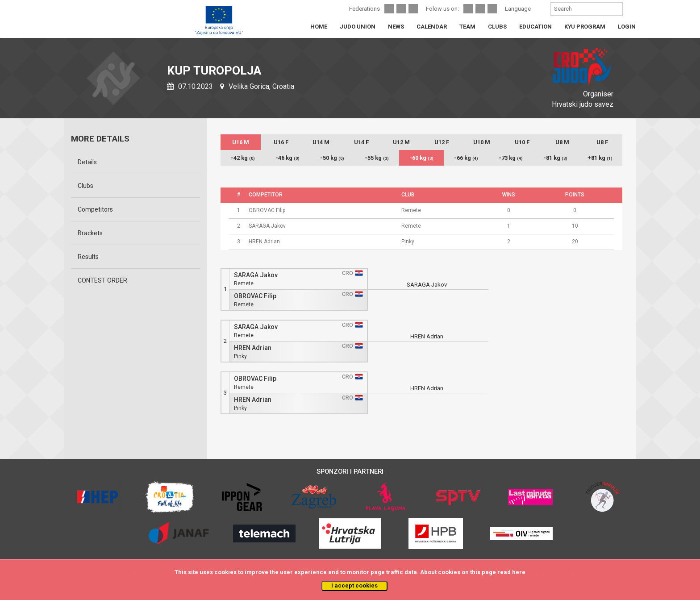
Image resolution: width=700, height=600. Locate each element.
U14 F (361, 142)
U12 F (442, 142)
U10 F (522, 142)
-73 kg (511, 158)
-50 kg (332, 158)
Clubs (85, 186)
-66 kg (466, 158)
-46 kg (287, 158)
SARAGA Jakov (256, 275)
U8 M (562, 142)
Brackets (90, 233)
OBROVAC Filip (255, 296)
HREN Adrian (253, 348)
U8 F (602, 142)
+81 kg (600, 158)
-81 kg (555, 158)
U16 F (281, 142)
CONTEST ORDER (102, 280)
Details (87, 162)
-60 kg (421, 158)
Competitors (95, 209)
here (519, 572)
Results (88, 257)
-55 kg (377, 158)
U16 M (241, 142)
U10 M (482, 142)
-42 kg (243, 158)
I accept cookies (354, 585)
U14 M (321, 142)
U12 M (401, 142)
